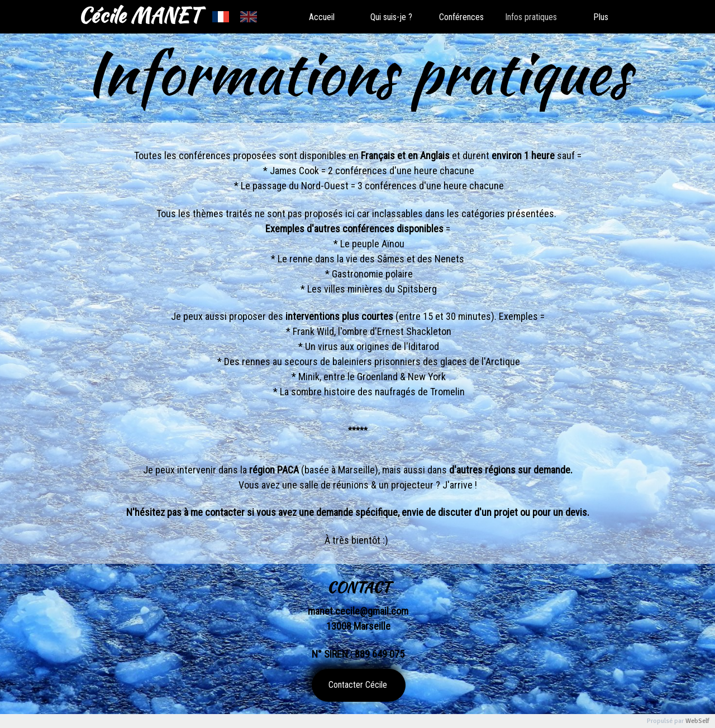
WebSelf (697, 721)
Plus (601, 17)
